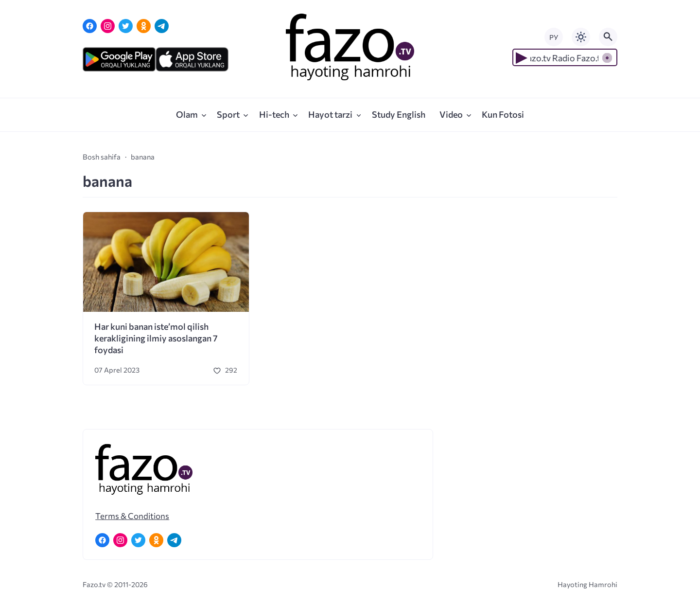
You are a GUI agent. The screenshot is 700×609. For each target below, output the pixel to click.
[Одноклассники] (144, 26)
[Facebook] (90, 26)
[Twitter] (126, 26)
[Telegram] (162, 26)
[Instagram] (108, 26)
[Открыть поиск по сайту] (608, 37)
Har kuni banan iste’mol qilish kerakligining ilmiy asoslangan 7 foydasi (156, 338)
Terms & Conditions (132, 516)
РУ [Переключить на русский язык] (554, 37)
